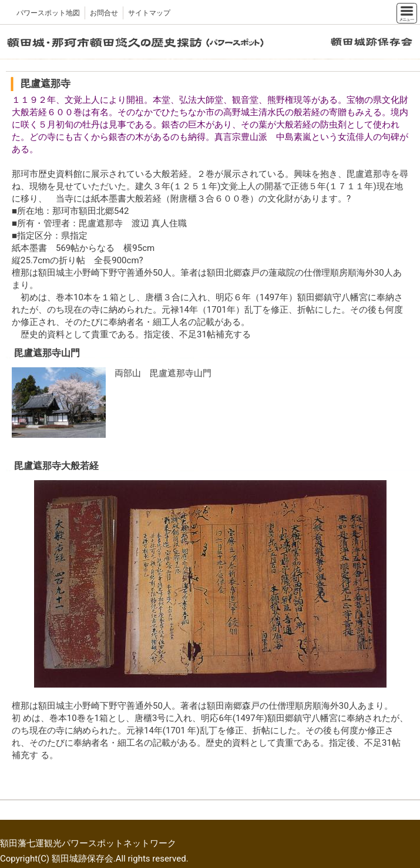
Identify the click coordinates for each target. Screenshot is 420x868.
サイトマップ (149, 13)
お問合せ (104, 13)
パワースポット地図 (48, 13)
